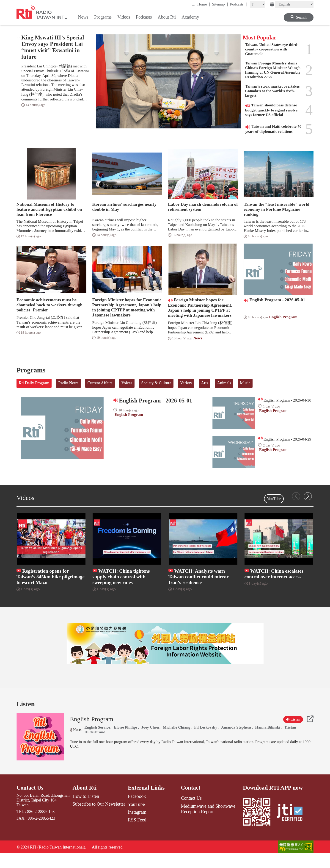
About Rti (85, 802)
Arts (205, 383)
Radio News (68, 383)
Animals (224, 383)
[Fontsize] (258, 4)
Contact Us (30, 802)
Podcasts (238, 4)
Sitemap (220, 4)
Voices (127, 383)
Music (245, 383)
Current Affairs (100, 383)
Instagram (137, 826)
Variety (186, 383)
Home (204, 4)
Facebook (137, 810)
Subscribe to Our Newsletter (99, 818)
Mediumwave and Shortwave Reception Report (208, 823)
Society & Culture (156, 383)
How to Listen (86, 810)
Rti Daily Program (34, 383)
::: (194, 4)
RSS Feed (137, 834)
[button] (308, 496)
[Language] (294, 4)
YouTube (274, 499)
